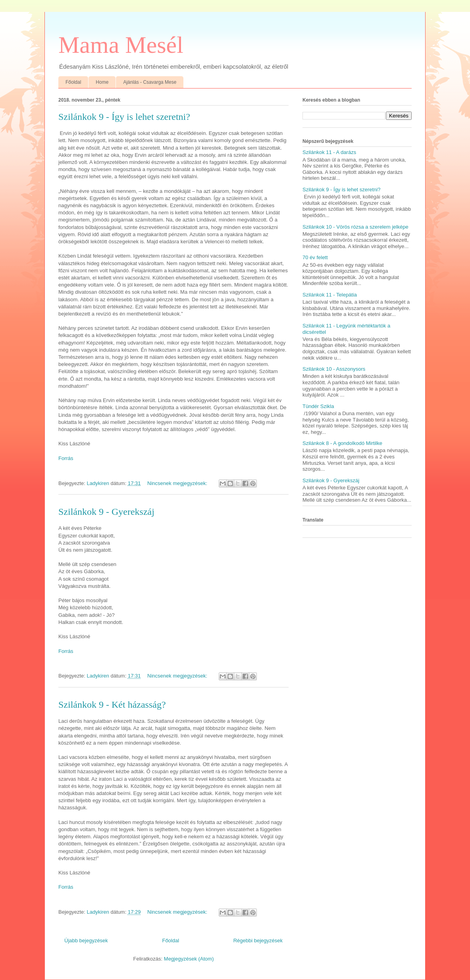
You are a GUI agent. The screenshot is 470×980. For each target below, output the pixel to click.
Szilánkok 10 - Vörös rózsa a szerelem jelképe (355, 227)
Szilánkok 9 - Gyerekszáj (106, 512)
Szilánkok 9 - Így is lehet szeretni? (124, 117)
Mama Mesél (121, 45)
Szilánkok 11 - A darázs (329, 152)
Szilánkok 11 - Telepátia (330, 295)
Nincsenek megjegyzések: (178, 483)
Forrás (66, 458)
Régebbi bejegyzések (258, 941)
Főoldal (73, 82)
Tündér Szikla (318, 406)
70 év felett (315, 257)
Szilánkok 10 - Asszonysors (334, 369)
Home (102, 82)
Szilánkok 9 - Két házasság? (112, 705)
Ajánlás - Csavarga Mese (150, 82)
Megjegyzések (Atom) (189, 959)
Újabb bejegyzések (86, 941)
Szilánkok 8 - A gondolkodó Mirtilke (342, 443)
